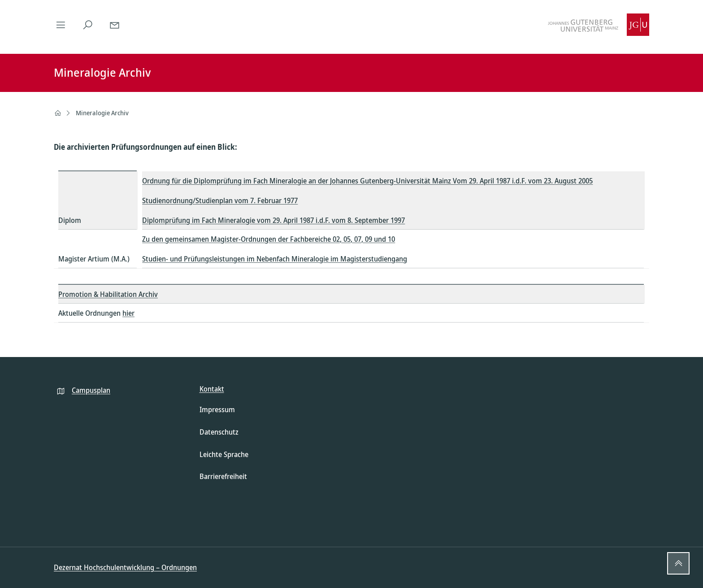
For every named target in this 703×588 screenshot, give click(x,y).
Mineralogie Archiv (102, 113)
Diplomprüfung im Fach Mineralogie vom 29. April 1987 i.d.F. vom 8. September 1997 (273, 220)
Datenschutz (219, 432)
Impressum (217, 409)
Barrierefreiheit (223, 476)
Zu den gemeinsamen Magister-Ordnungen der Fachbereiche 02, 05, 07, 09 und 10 (269, 239)
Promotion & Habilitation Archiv (108, 294)
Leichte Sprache (224, 454)
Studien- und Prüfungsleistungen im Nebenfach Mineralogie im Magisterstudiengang (275, 259)
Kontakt (212, 389)
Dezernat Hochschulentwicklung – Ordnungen (125, 567)
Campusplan (91, 390)
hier (128, 313)
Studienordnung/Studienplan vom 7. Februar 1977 (220, 200)
